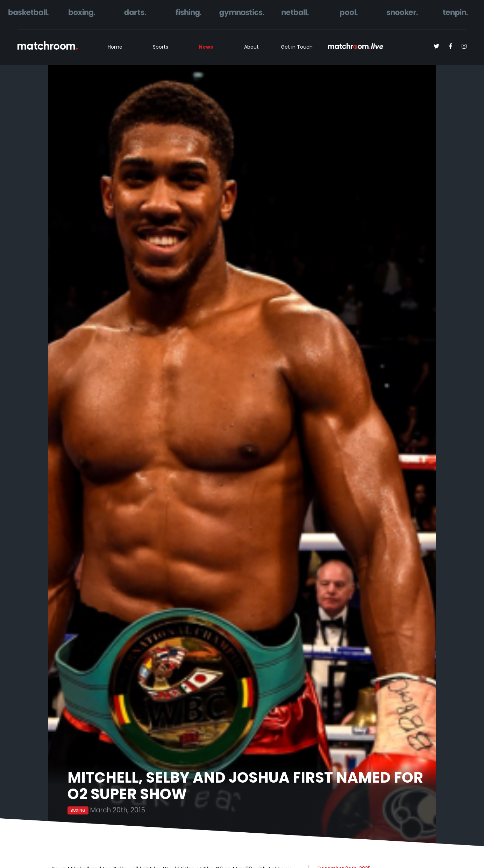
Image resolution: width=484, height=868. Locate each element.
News (206, 47)
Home (115, 47)
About (251, 47)
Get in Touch (297, 47)
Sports (161, 47)
